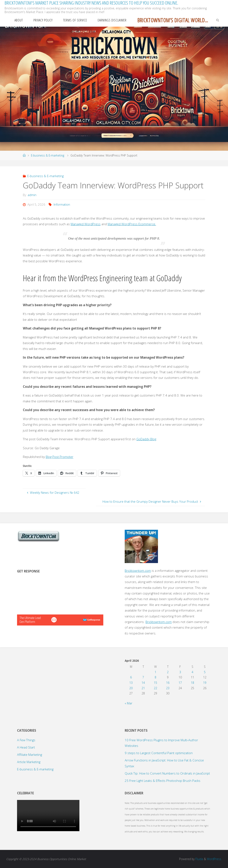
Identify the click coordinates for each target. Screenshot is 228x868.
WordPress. (214, 859)
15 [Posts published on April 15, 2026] (155, 683)
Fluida (199, 859)
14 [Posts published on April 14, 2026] (143, 683)
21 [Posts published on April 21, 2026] (143, 688)
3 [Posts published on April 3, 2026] (180, 672)
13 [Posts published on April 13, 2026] (131, 683)
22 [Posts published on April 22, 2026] (155, 688)
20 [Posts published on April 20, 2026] (131, 688)
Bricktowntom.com (138, 571)
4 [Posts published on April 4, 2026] (192, 672)
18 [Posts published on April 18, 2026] (192, 683)
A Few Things (26, 740)
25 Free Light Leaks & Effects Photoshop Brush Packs (163, 781)
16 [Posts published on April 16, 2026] (168, 683)
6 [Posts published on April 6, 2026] (131, 677)
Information (62, 204)
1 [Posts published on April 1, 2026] (155, 672)
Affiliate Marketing (30, 755)
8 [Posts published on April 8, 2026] (155, 677)
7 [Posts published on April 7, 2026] (143, 677)
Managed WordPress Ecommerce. (132, 224)
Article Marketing (29, 762)
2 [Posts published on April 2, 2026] (168, 672)
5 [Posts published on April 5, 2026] (205, 672)
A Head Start (26, 747)
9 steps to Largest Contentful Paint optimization (159, 753)
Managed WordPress (86, 224)
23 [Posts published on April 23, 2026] (168, 688)
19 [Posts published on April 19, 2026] (205, 683)
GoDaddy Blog (146, 439)
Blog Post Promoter (60, 457)
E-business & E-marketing (48, 155)
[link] (218, 20)
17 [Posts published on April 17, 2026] (180, 683)
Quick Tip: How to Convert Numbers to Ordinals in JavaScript (167, 773)
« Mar (129, 703)
